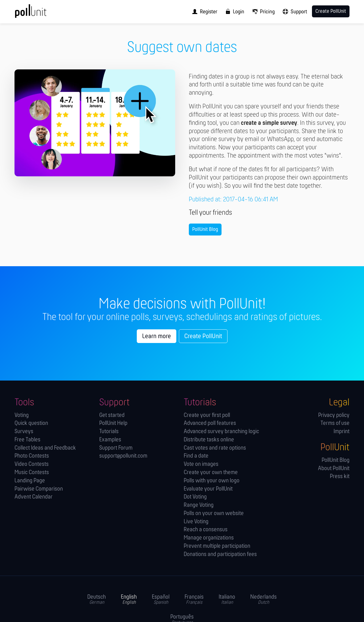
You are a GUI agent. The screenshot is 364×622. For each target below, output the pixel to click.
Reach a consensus (206, 530)
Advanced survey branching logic (221, 432)
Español (161, 600)
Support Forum (116, 448)
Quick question (31, 423)
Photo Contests (32, 456)
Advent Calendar (34, 497)
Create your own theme (211, 473)
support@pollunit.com (123, 456)
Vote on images (201, 464)
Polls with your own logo (212, 481)
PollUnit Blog (205, 230)
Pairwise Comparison (39, 489)
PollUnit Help (113, 423)
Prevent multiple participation (217, 546)
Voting (22, 415)
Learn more (157, 336)
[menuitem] (203, 12)
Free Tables (27, 440)
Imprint (342, 432)
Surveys (24, 432)
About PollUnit (334, 469)
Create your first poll (207, 415)
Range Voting (199, 505)
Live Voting (196, 522)
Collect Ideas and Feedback (45, 448)
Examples (110, 440)
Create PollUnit (203, 336)
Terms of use (335, 423)
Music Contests (32, 473)
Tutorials (109, 432)
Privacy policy (334, 415)
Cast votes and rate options (215, 448)
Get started (112, 415)
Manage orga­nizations (209, 538)
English (129, 600)
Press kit (340, 477)
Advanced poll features (210, 423)
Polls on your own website (214, 513)
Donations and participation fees (220, 554)
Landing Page (30, 481)
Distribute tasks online (209, 440)
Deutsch (97, 600)
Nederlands (263, 600)
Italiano (227, 600)
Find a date (196, 456)
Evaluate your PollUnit (208, 489)
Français (194, 600)
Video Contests (32, 464)
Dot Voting (195, 497)
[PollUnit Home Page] (40, 14)
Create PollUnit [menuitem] (331, 12)
